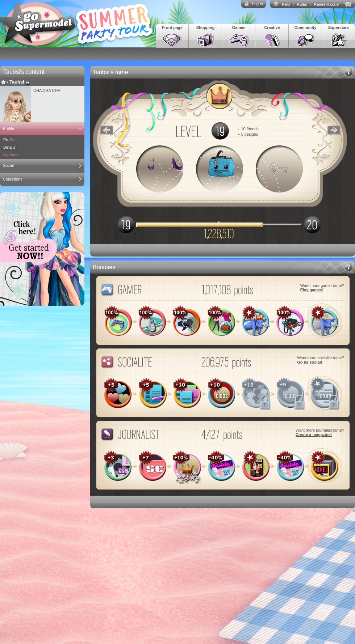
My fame (11, 155)
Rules (302, 4)
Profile (9, 128)
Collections (13, 179)
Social (8, 165)
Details (9, 147)
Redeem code (327, 4)
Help (286, 4)
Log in (258, 4)
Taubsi (17, 82)
